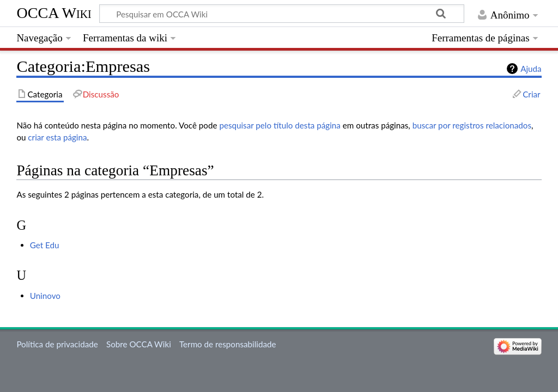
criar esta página (57, 137)
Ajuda (531, 69)
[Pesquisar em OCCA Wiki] (282, 14)
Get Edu (45, 245)
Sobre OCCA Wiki (139, 344)
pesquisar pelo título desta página (280, 125)
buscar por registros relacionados (472, 125)
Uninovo (45, 296)
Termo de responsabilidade (228, 344)
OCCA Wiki (54, 13)
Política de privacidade (57, 344)
